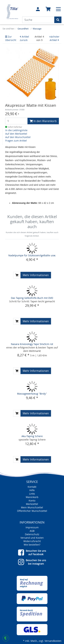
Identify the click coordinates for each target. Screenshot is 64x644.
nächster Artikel (54, 38)
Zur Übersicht (11, 38)
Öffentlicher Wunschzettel (32, 511)
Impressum (32, 527)
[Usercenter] (38, 9)
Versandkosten (53, 641)
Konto (32, 501)
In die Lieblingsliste (16, 130)
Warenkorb (32, 497)
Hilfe (32, 490)
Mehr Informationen (36, 275)
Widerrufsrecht (32, 541)
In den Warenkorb (43, 121)
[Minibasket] (48, 9)
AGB (32, 531)
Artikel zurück (24, 38)
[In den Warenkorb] (17, 275)
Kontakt (32, 487)
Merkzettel (32, 504)
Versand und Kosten (32, 538)
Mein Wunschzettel (32, 507)
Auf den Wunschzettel (18, 137)
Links (32, 494)
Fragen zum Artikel (16, 141)
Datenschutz (32, 534)
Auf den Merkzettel (16, 134)
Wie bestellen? (32, 545)
